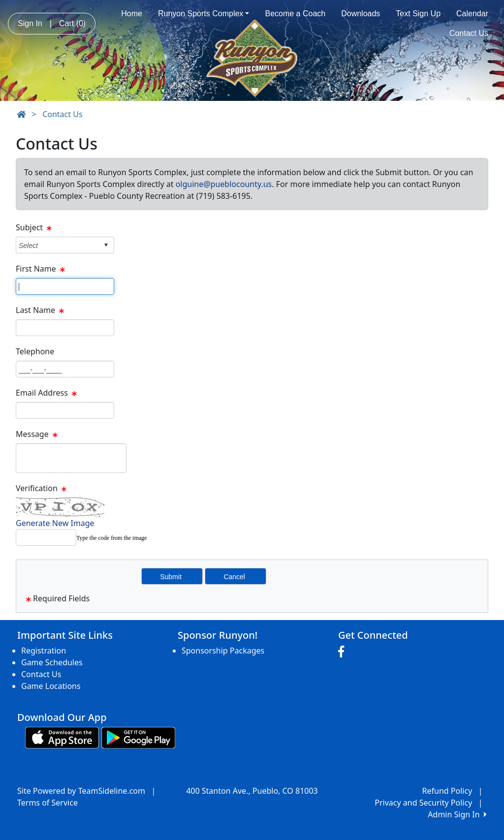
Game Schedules (52, 662)
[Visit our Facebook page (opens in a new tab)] (344, 652)
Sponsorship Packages (223, 651)
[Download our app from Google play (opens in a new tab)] (138, 737)
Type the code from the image (111, 538)
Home (132, 14)
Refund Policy (447, 791)
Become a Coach (295, 14)
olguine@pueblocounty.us (224, 184)
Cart (72, 23)
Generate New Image (55, 523)
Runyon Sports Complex (204, 14)
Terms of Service (47, 803)
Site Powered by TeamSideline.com (81, 791)
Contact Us (469, 33)
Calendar (472, 14)
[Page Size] (65, 286)
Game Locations (51, 686)
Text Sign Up (418, 14)
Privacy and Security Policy (423, 803)
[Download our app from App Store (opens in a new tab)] (62, 737)
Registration (44, 651)
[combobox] (57, 245)
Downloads (361, 14)
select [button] (106, 245)
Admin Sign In (457, 814)
